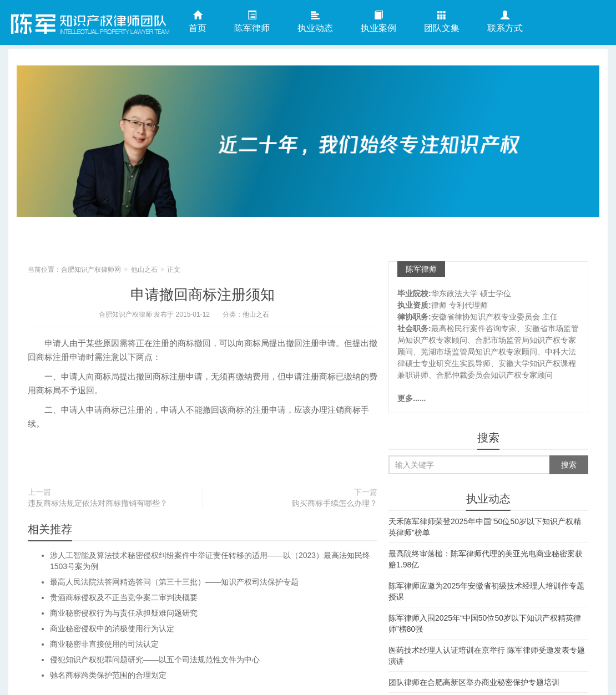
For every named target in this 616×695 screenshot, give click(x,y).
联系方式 (505, 22)
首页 (198, 22)
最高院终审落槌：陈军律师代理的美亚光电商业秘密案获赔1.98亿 (486, 559)
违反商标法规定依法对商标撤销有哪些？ (98, 503)
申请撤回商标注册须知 (203, 295)
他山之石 (144, 270)
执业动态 (315, 22)
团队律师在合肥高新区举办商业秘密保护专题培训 (474, 682)
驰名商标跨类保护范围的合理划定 (108, 675)
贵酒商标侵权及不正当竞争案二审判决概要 (124, 597)
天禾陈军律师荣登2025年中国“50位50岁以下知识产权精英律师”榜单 (485, 527)
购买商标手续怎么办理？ (335, 503)
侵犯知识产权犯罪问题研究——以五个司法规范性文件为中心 (155, 660)
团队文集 (442, 22)
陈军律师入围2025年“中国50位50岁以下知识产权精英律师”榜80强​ (485, 623)
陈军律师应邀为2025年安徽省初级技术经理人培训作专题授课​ (486, 591)
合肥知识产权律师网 (89, 22)
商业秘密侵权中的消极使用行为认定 (112, 628)
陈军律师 (252, 22)
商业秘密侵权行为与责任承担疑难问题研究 (124, 613)
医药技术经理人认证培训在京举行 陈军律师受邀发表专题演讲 (487, 656)
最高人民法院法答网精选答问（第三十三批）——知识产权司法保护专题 (174, 582)
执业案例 (378, 22)
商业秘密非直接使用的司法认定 (104, 644)
